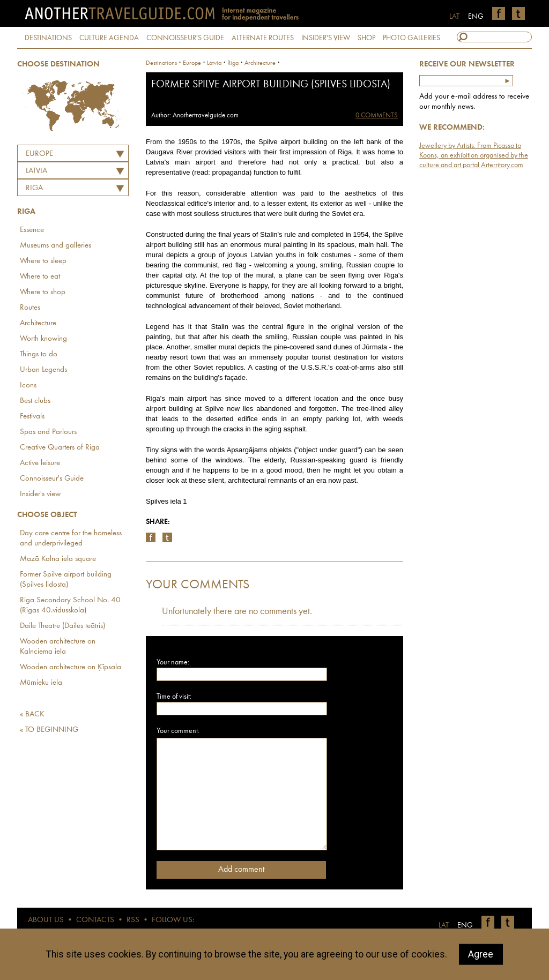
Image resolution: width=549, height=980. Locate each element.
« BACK (32, 715)
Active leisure (40, 463)
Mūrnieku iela (41, 683)
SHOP (366, 38)
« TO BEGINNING (49, 730)
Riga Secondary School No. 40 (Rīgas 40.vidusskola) (70, 605)
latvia (214, 63)
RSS (133, 920)
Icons (28, 386)
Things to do (39, 354)
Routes (30, 308)
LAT (454, 17)
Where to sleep (43, 261)
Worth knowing (43, 339)
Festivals (32, 417)
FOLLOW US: (173, 920)
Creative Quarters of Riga (60, 448)
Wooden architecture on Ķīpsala (71, 667)
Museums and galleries (55, 246)
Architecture (38, 323)
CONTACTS (95, 920)
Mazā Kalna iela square (58, 559)
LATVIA (36, 171)
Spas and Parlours (48, 432)
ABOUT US (46, 920)
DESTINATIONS (48, 38)
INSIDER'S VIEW (326, 38)
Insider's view (40, 494)
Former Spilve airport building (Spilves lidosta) (66, 580)
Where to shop (43, 292)
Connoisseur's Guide (52, 479)
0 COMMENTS (377, 115)
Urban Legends (43, 370)
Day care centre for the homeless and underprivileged (71, 538)
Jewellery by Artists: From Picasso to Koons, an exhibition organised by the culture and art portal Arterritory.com (474, 155)
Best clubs (35, 401)
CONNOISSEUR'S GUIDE (185, 38)
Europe (39, 154)
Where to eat (40, 277)
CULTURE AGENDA (109, 38)
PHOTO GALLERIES (411, 38)
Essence (32, 230)
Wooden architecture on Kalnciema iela (58, 647)
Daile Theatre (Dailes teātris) (62, 626)
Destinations (161, 63)
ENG (476, 17)
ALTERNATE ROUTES (263, 38)
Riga (34, 188)
